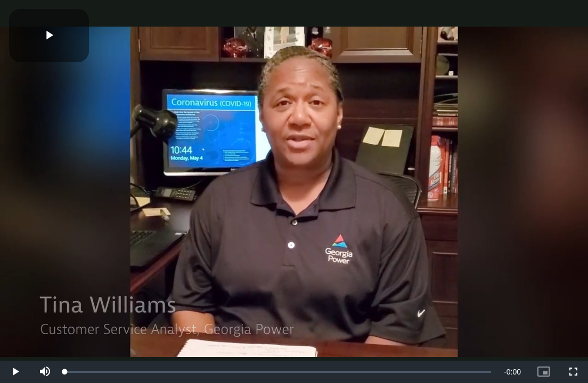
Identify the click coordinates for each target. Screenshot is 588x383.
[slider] (278, 372)
